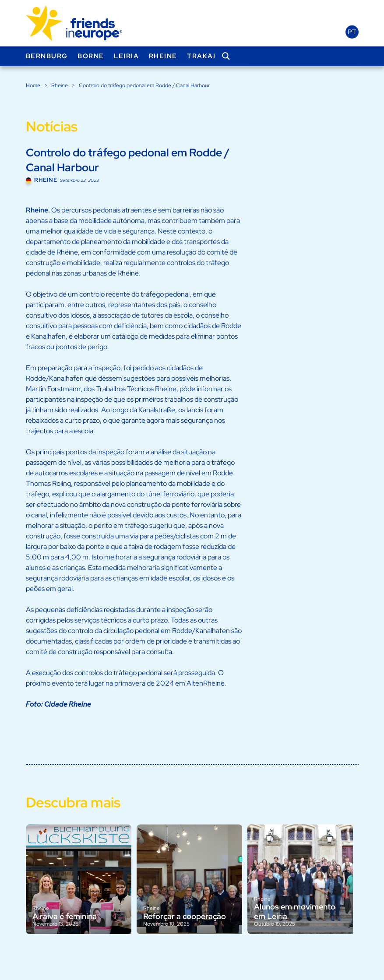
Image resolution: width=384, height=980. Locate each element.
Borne (91, 56)
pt (352, 32)
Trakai (201, 56)
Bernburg (47, 56)
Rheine (163, 56)
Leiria (126, 56)
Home (33, 85)
